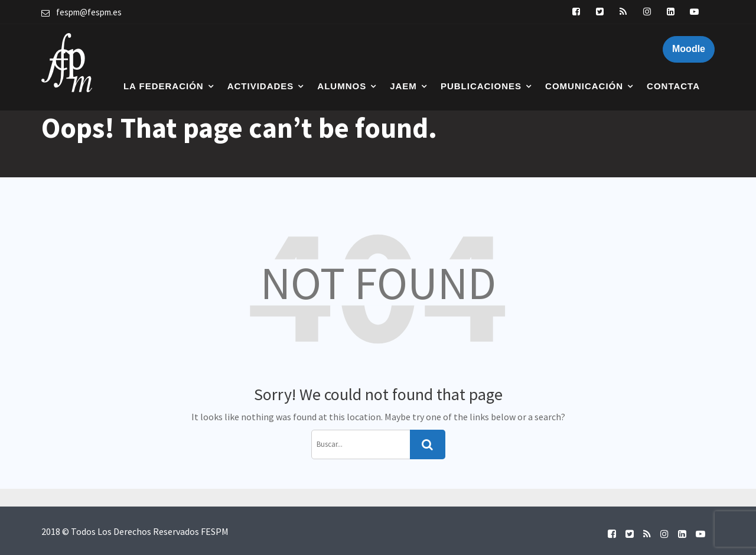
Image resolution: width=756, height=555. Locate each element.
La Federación (164, 86)
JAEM (403, 86)
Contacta (673, 86)
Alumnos (342, 86)
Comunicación (584, 86)
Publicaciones (481, 86)
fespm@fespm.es (89, 12)
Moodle (689, 49)
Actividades (261, 86)
